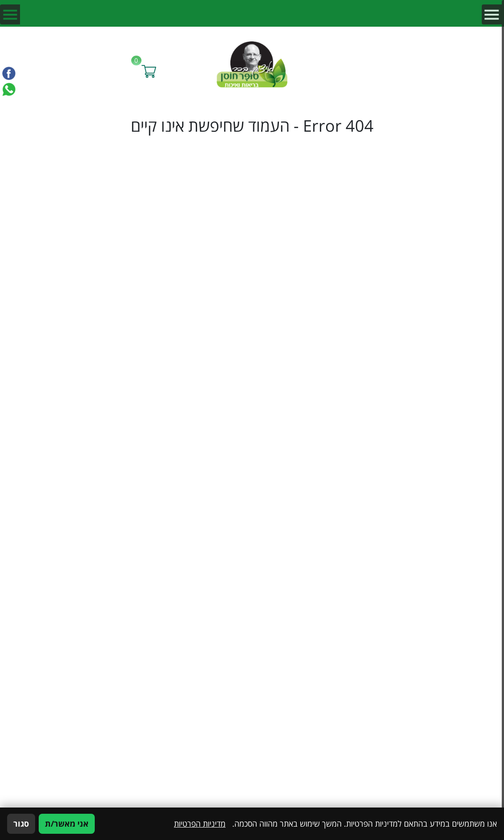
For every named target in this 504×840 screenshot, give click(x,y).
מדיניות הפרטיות (200, 824)
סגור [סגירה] (21, 824)
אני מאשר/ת (67, 824)
